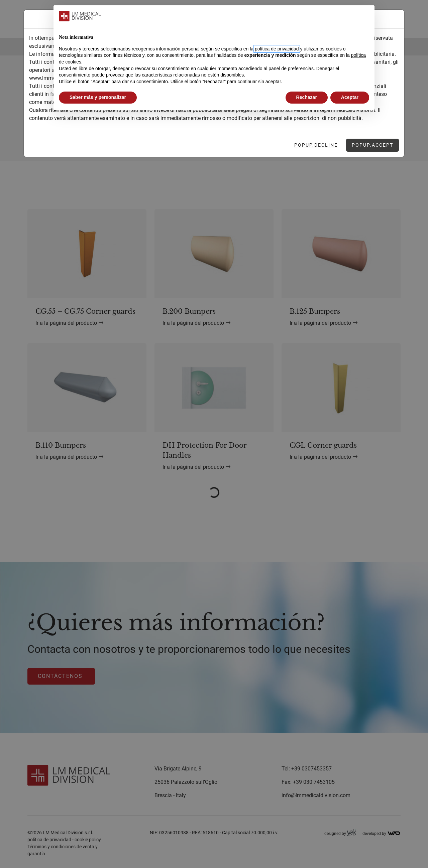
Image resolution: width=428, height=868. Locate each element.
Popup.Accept (372, 145)
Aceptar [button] (350, 97)
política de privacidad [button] (277, 49)
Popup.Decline (316, 145)
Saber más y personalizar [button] (98, 97)
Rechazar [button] (307, 97)
